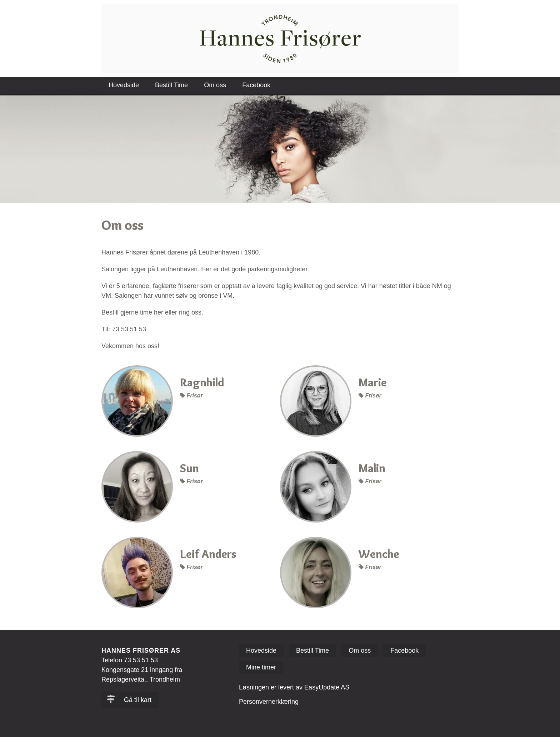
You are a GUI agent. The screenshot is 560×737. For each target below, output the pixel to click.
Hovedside (124, 85)
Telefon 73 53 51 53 (130, 660)
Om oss (215, 85)
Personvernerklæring (269, 702)
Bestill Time (171, 85)
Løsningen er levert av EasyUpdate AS (294, 687)
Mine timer (261, 667)
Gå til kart (129, 700)
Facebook (256, 85)
